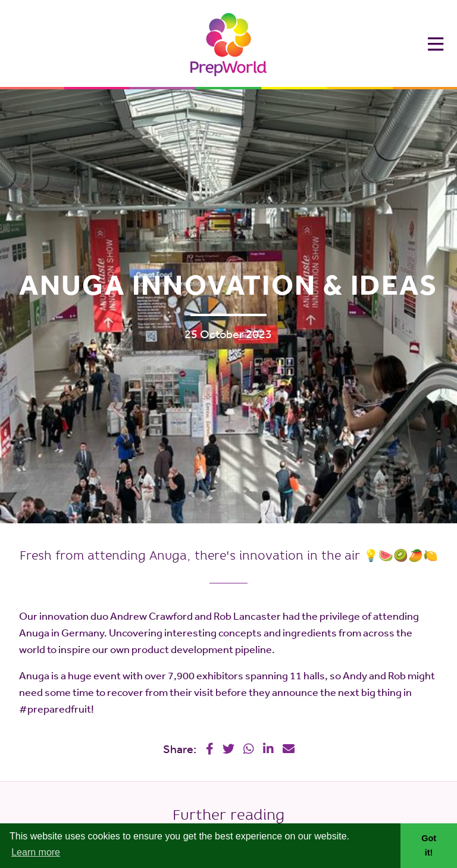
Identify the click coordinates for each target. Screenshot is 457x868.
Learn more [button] (36, 852)
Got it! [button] (429, 845)
